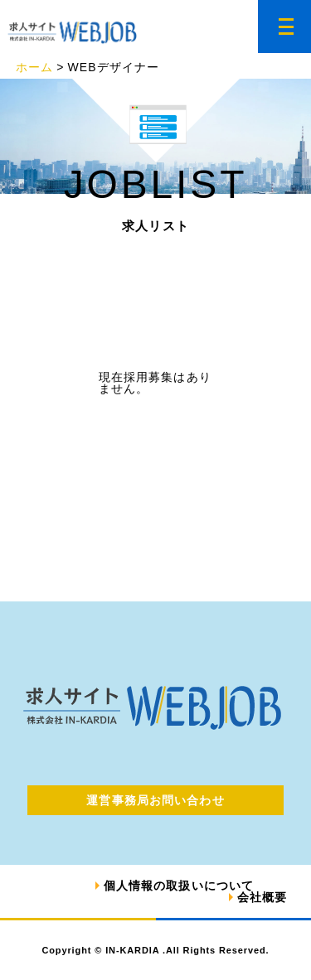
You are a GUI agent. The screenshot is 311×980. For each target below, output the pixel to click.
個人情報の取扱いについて (179, 886)
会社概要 (262, 897)
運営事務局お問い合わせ (155, 800)
